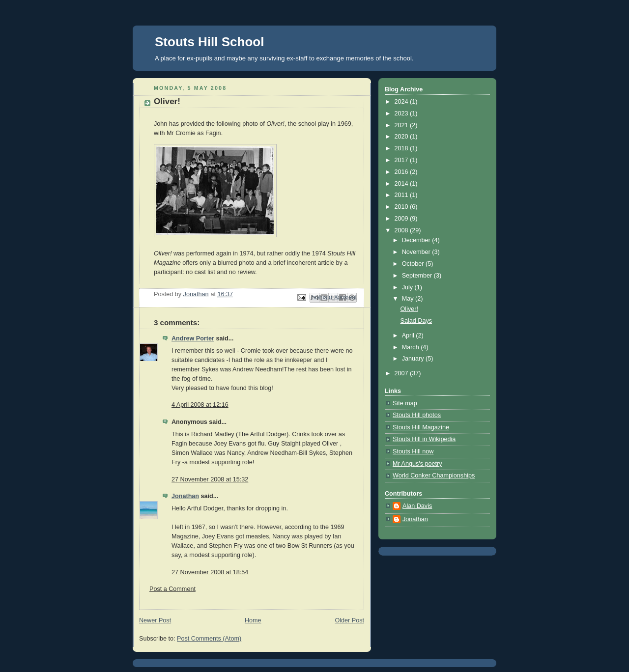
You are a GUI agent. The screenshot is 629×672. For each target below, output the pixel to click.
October (414, 264)
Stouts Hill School (209, 42)
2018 (402, 148)
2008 (402, 230)
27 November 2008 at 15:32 (210, 479)
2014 (402, 184)
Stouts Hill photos (417, 415)
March (412, 347)
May (409, 299)
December (417, 240)
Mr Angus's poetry (417, 464)
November (417, 252)
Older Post (349, 620)
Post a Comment (172, 589)
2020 (402, 137)
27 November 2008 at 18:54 (210, 572)
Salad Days (416, 321)
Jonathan (185, 496)
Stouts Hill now (413, 451)
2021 (402, 125)
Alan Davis (417, 506)
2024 (402, 102)
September (418, 276)
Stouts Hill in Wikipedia (424, 439)
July (408, 287)
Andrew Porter (193, 338)
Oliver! (409, 309)
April (409, 336)
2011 (402, 195)
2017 (402, 160)
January (414, 359)
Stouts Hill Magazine (421, 427)
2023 (402, 113)
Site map (405, 403)
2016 (402, 172)
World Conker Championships (434, 476)
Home (253, 620)
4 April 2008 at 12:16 (200, 405)
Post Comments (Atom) (209, 639)
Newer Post (155, 620)
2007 (402, 373)
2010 (402, 207)
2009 (402, 219)
